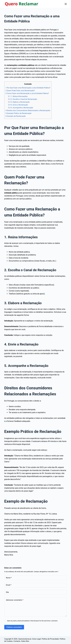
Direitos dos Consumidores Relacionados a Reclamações (28, 110)
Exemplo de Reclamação (16, 116)
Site (7, 592)
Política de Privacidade (50, 639)
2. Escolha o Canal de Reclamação (23, 99)
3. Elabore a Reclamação (19, 102)
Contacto (17, 641)
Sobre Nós (25, 641)
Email (9, 585)
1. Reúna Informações (18, 96)
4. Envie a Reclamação (18, 105)
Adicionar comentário (15, 600)
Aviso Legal (37, 639)
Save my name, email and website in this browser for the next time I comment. (32, 621)
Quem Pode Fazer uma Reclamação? (20, 91)
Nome (9, 578)
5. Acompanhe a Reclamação (21, 108)
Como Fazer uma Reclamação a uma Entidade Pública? (27, 93)
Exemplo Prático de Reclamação (18, 113)
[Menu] (66, 4)
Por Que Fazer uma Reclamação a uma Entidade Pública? (28, 88)
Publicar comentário (14, 627)
